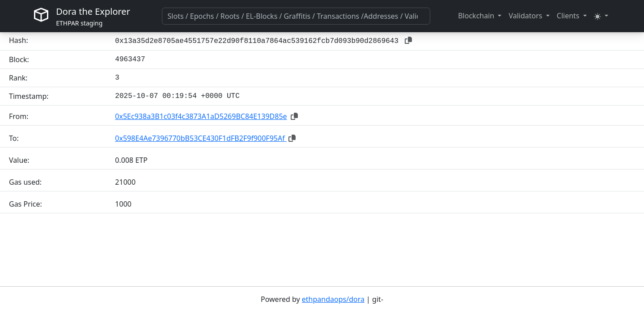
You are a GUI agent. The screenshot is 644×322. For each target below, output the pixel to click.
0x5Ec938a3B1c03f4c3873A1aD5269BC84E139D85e (201, 116)
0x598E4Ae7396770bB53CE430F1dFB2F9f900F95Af (201, 138)
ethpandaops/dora (333, 299)
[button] (480, 16)
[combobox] (296, 16)
